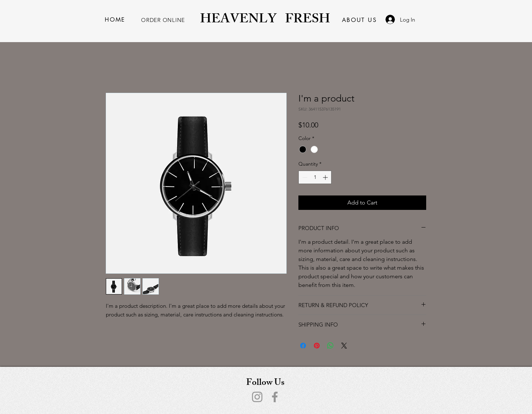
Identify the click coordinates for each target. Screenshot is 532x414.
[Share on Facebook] (303, 346)
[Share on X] (344, 346)
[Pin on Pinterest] (317, 346)
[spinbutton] (315, 177)
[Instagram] (257, 397)
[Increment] (326, 177)
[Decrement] (304, 177)
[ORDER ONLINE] (163, 20)
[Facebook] (275, 397)
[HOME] (115, 19)
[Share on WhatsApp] (330, 346)
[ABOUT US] (359, 20)
